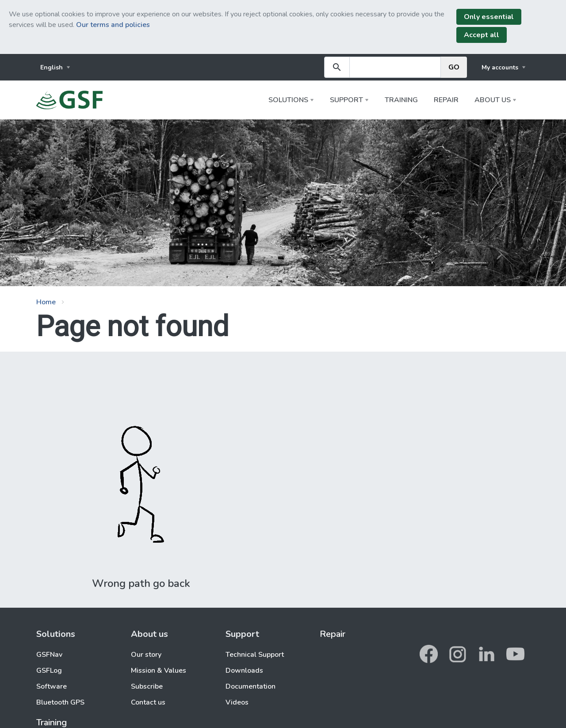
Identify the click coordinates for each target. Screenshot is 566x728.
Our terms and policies (113, 25)
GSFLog (49, 671)
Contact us (148, 702)
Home (46, 302)
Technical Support (255, 655)
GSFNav (49, 655)
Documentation (250, 686)
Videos (237, 702)
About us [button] (493, 100)
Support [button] (346, 100)
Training (401, 100)
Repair (446, 100)
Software (52, 686)
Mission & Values (159, 671)
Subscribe (147, 686)
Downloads (244, 671)
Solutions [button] (288, 100)
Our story (146, 655)
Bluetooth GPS (60, 702)
